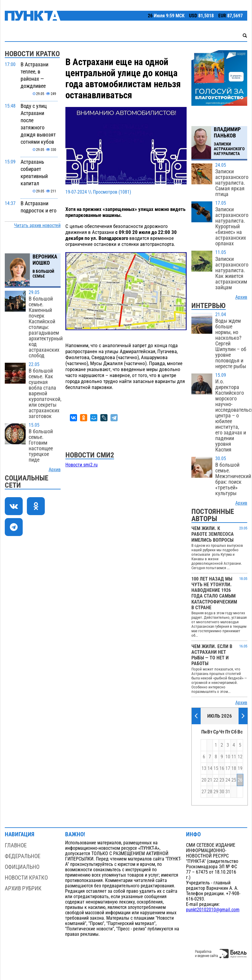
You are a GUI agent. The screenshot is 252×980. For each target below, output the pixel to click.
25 (234, 780)
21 (210, 780)
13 (204, 768)
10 (228, 757)
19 (240, 768)
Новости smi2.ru (82, 465)
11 (234, 757)
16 (222, 768)
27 (204, 792)
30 (222, 792)
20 (204, 780)
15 (216, 768)
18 (234, 768)
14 (210, 768)
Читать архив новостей (37, 226)
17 (228, 768)
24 (228, 780)
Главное (16, 845)
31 (228, 792)
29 (216, 792)
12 (240, 757)
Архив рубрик (23, 888)
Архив (55, 470)
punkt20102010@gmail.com (213, 910)
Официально (22, 867)
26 (240, 780)
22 (216, 780)
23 (222, 780)
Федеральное (23, 856)
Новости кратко (26, 878)
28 (210, 792)
